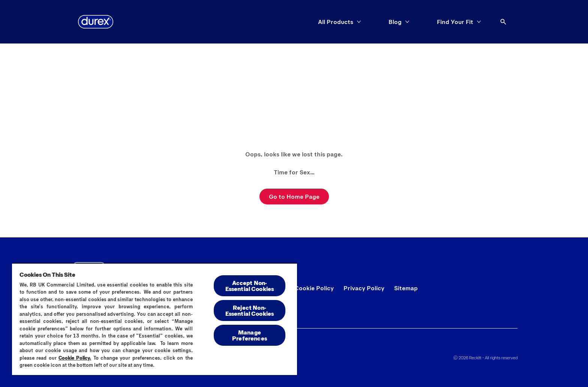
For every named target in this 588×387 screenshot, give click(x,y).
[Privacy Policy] (364, 288)
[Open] (503, 22)
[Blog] (395, 22)
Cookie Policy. (75, 358)
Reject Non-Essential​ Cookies (250, 310)
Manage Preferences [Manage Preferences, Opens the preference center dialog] (250, 335)
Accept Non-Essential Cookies (250, 286)
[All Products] (336, 22)
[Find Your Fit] (455, 22)
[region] (154, 319)
